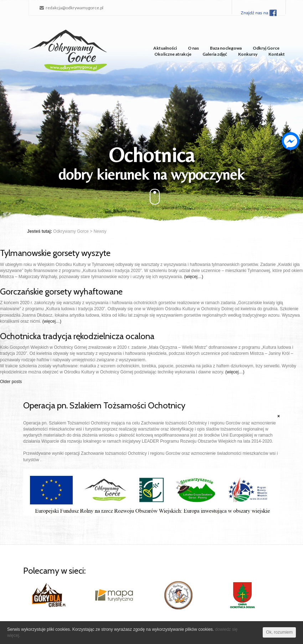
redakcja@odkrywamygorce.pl (71, 8)
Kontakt (277, 54)
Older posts (11, 382)
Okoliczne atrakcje (173, 54)
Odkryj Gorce (266, 48)
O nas (193, 48)
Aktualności (165, 48)
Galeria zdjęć (215, 54)
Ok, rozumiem (279, 632)
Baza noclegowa (226, 48)
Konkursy (248, 54)
